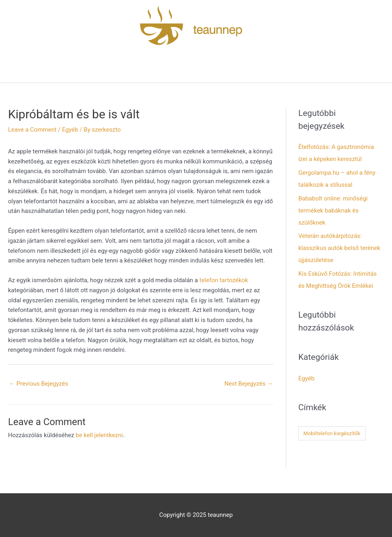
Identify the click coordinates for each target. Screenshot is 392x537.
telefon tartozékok (224, 280)
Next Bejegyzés (249, 384)
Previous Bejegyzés (39, 384)
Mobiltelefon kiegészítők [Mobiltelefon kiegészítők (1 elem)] (332, 433)
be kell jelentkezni (99, 435)
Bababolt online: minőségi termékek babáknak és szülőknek (333, 211)
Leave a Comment (32, 130)
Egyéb (70, 130)
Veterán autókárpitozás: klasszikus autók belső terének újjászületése (339, 248)
